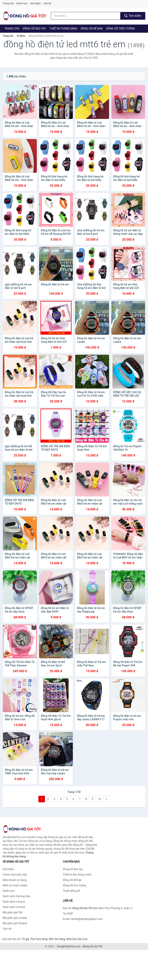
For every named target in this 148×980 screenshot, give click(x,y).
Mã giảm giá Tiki (13, 912)
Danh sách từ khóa (14, 907)
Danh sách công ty (14, 902)
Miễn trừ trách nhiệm (15, 885)
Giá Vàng (60, 939)
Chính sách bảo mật (15, 875)
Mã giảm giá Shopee (15, 923)
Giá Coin (82, 939)
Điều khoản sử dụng (15, 880)
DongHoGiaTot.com (69, 946)
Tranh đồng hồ (72, 891)
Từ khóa (21, 36)
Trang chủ (8, 3)
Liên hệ (47, 3)
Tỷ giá (26, 939)
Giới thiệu (35, 3)
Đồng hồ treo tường (121, 29)
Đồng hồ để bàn (92, 29)
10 (99, 799)
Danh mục (22, 3)
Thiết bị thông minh (63, 29)
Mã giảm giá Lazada (15, 918)
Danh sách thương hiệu (16, 896)
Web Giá (71, 939)
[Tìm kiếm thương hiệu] (86, 16)
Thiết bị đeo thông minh (77, 875)
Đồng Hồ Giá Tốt (92, 946)
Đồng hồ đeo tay (34, 29)
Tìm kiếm (133, 16)
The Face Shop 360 (42, 939)
